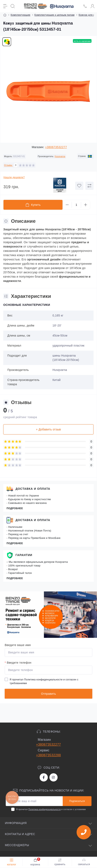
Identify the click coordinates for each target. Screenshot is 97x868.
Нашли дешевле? (14, 177)
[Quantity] (76, 205)
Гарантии (24, 555)
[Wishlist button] (79, 186)
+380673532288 (48, 755)
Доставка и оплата (33, 489)
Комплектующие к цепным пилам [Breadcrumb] (55, 15)
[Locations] (85, 6)
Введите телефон (18, 663)
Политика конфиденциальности (43, 680)
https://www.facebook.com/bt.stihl (44, 777)
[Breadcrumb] (5, 15)
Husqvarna (60, 156)
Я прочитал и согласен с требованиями (44, 681)
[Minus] (67, 205)
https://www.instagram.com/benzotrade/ (53, 777)
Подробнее (15, 508)
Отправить (48, 694)
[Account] (93, 6)
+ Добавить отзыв (48, 429)
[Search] (13, 6)
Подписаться (77, 801)
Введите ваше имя (18, 645)
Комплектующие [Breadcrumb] (21, 15)
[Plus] (86, 205)
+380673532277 (56, 147)
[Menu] (5, 6)
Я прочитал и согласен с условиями (51, 809)
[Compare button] (89, 186)
